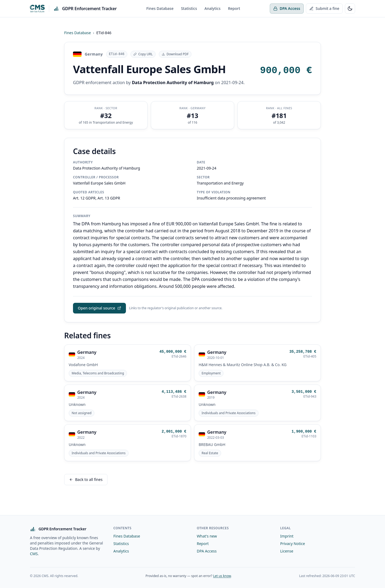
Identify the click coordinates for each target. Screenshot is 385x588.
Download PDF (175, 54)
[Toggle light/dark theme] (350, 9)
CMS (34, 553)
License (287, 550)
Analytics (213, 8)
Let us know (222, 575)
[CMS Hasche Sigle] (37, 9)
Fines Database (160, 8)
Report (234, 8)
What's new (207, 535)
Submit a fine (324, 8)
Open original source (99, 307)
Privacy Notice (293, 543)
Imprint (287, 535)
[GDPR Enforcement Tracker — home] (85, 9)
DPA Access (287, 8)
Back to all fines (86, 479)
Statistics (189, 8)
